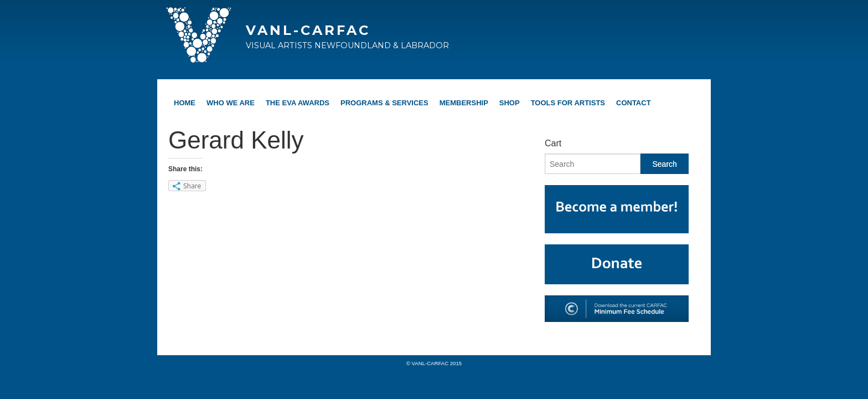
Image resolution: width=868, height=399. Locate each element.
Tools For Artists (568, 103)
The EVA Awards (298, 103)
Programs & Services (384, 103)
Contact (634, 103)
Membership (464, 103)
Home (185, 103)
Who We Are (231, 103)
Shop (510, 103)
